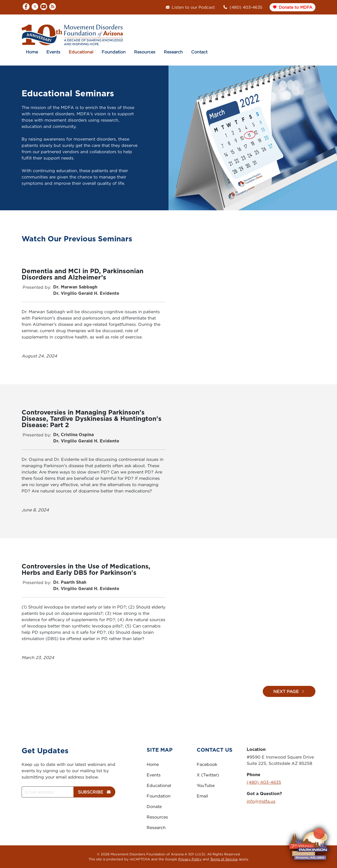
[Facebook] (26, 7)
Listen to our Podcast (190, 7)
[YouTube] (44, 7)
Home (32, 52)
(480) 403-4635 (243, 7)
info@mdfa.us (261, 801)
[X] (35, 7)
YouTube (206, 785)
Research (173, 52)
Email (202, 796)
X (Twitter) (208, 775)
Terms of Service (224, 859)
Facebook (207, 764)
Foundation (114, 52)
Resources (145, 52)
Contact (199, 52)
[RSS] (53, 7)
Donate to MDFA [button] (293, 7)
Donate (154, 806)
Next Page (289, 691)
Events (53, 52)
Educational (81, 52)
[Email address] (48, 792)
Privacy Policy (190, 859)
